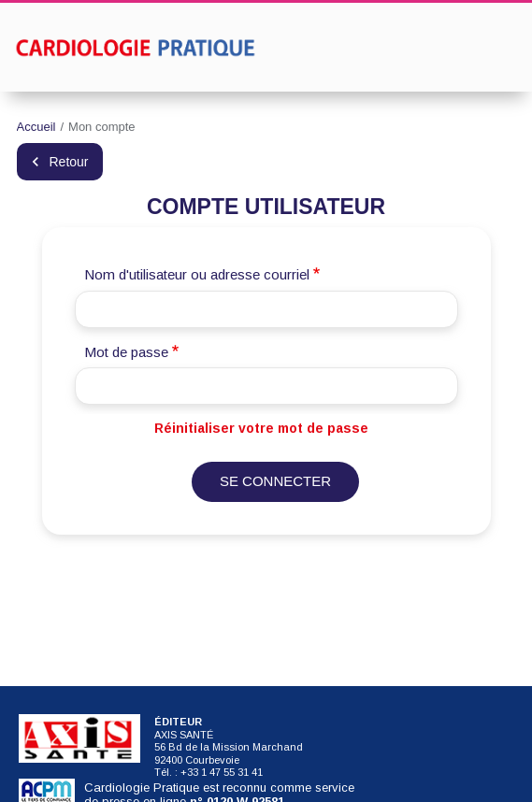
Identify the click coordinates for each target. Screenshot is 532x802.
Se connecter (275, 481)
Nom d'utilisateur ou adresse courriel (197, 274)
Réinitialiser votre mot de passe (261, 428)
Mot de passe (126, 352)
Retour (69, 162)
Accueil (36, 127)
